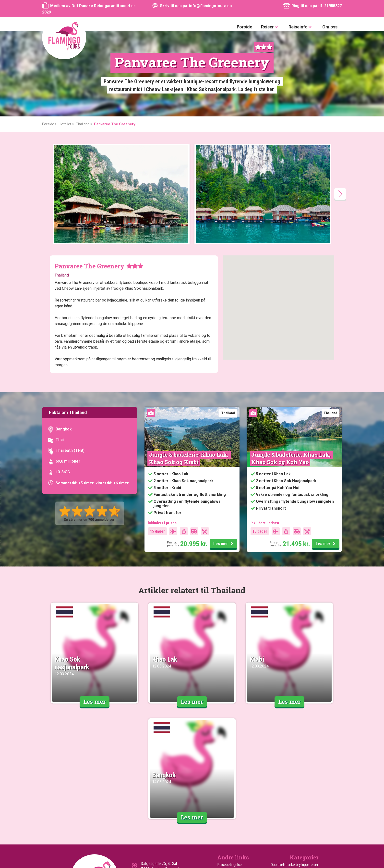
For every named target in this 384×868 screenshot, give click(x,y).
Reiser (270, 27)
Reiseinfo (301, 27)
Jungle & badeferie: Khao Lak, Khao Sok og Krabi (189, 372)
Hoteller (223, 820)
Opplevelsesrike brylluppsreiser (294, 779)
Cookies (223, 791)
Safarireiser (310, 814)
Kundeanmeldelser (231, 785)
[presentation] (340, 108)
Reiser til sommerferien (300, 797)
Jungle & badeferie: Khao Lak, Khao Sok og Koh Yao (291, 372)
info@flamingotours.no (160, 793)
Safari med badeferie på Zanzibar (293, 808)
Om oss (330, 27)
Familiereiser (309, 791)
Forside (245, 27)
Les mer (224, 458)
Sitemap (224, 797)
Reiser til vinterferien (302, 802)
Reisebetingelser (230, 779)
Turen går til (226, 808)
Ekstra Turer (227, 814)
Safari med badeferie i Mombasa (293, 820)
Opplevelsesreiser (305, 785)
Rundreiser (310, 826)
